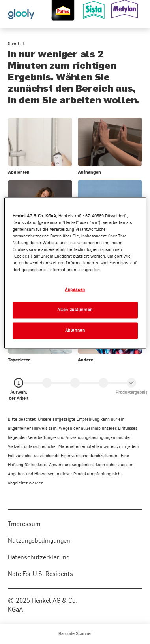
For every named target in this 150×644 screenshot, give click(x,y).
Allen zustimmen (75, 310)
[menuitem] (75, 634)
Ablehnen (75, 330)
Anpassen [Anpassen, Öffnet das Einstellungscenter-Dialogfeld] (75, 289)
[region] (75, 273)
